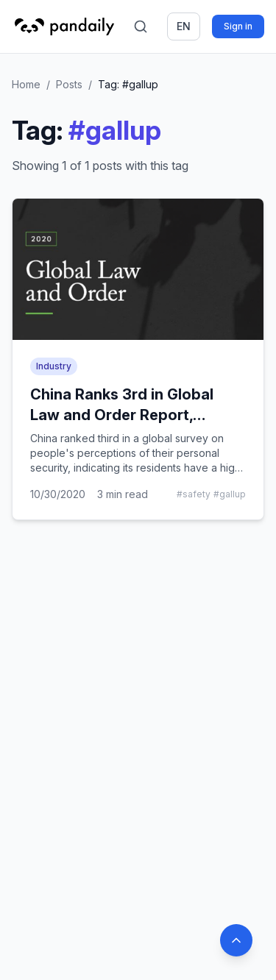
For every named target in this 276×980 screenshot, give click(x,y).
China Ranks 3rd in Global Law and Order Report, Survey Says (122, 415)
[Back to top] (236, 940)
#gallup (230, 494)
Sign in (238, 26)
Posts (69, 84)
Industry (54, 366)
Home (26, 84)
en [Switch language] (184, 26)
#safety (194, 494)
